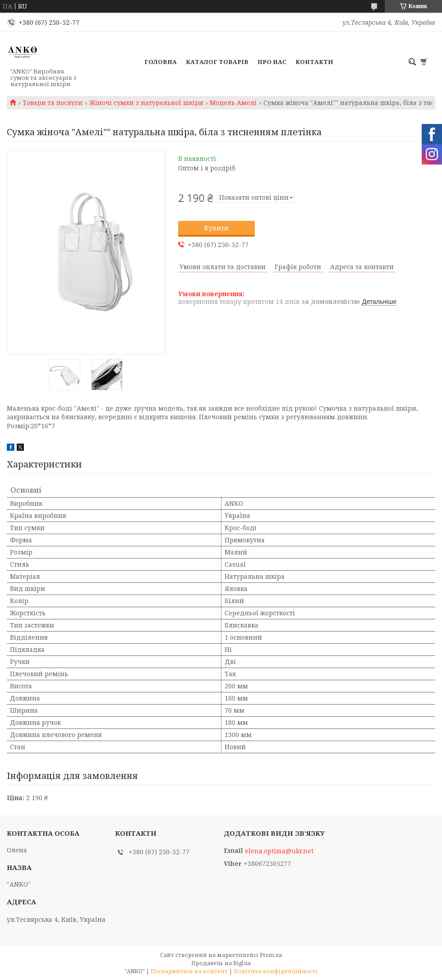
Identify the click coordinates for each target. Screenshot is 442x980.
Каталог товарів (217, 62)
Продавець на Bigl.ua (221, 963)
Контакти (314, 62)
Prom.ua (271, 955)
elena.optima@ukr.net (279, 851)
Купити (216, 228)
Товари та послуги (53, 103)
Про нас (272, 62)
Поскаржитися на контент (189, 971)
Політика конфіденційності (276, 971)
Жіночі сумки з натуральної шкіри (146, 103)
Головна (161, 62)
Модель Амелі (233, 103)
